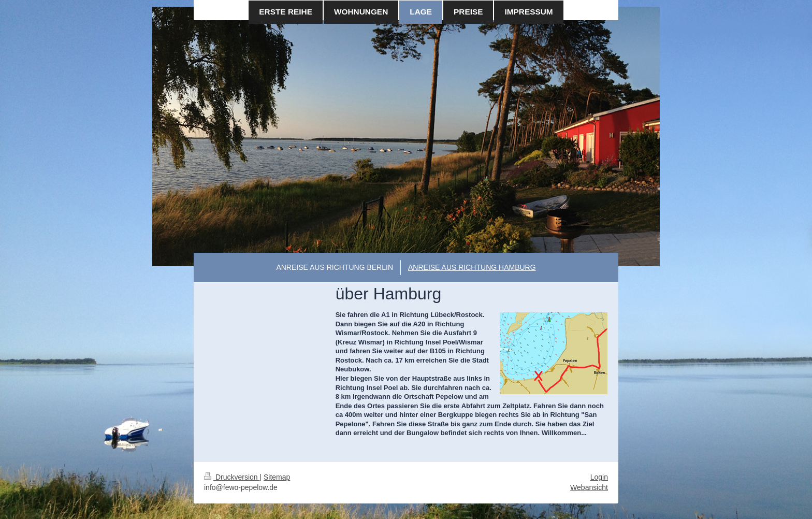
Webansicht (589, 487)
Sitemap (277, 477)
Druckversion (232, 477)
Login (599, 477)
